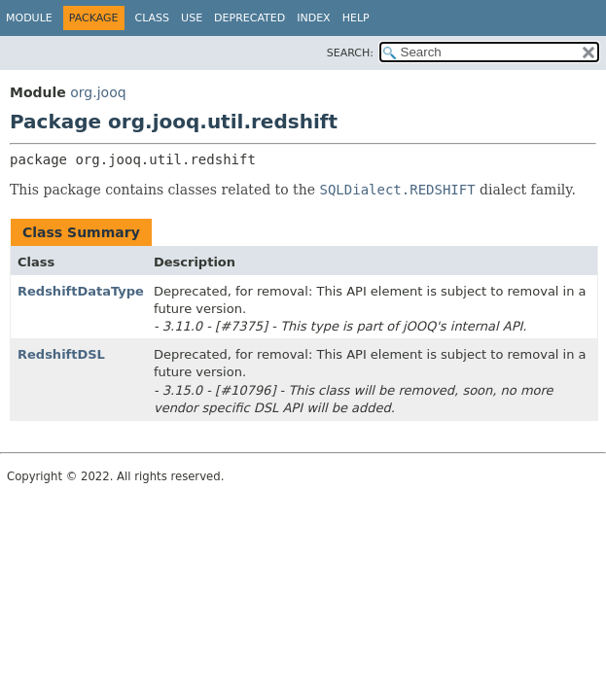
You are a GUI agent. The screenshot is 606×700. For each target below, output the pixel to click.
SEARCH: (350, 53)
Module (29, 18)
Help (356, 18)
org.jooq (98, 92)
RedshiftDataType (81, 291)
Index (313, 18)
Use (192, 18)
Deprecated (250, 18)
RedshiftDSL (61, 354)
